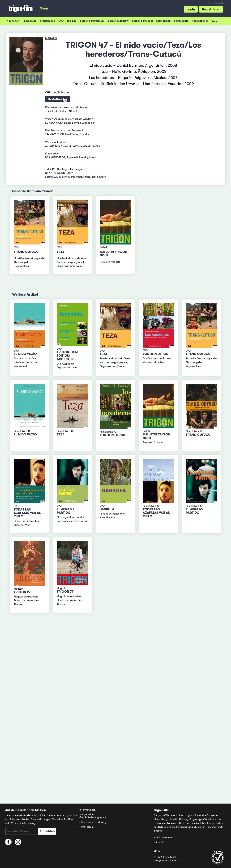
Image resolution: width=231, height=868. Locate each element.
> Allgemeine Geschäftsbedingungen (93, 816)
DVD (61, 21)
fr (204, 3)
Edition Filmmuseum (92, 21)
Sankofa (107, 509)
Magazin (51, 38)
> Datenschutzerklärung (93, 822)
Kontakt (219, 3)
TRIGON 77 (65, 592)
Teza (61, 252)
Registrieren (211, 9)
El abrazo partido (65, 511)
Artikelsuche (47, 21)
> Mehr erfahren (163, 838)
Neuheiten (13, 21)
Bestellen (58, 99)
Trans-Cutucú (26, 252)
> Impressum (86, 827)
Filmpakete (29, 21)
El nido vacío (25, 354)
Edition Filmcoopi (142, 21)
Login (191, 9)
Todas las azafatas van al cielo (27, 513)
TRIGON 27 (22, 592)
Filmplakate (181, 21)
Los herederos (155, 354)
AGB (215, 21)
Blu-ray (72, 21)
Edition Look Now (118, 21)
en (210, 3)
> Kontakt (159, 842)
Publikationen (200, 21)
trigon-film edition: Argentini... (67, 356)
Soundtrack (163, 21)
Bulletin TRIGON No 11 (113, 254)
